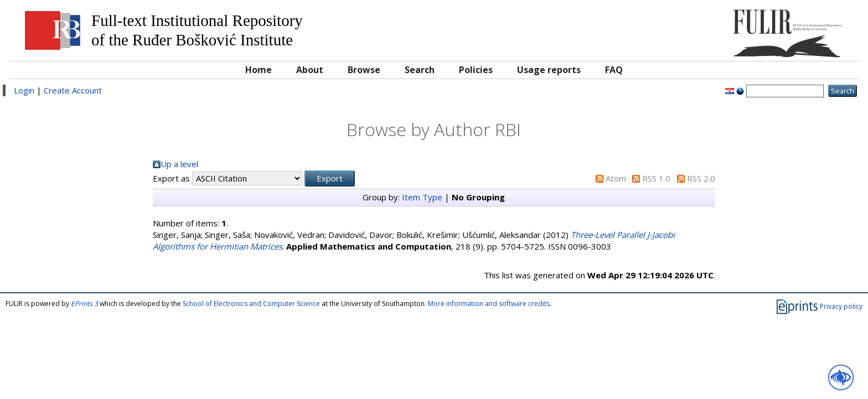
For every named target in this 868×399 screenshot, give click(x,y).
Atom (616, 178)
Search (420, 70)
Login (24, 90)
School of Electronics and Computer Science (251, 304)
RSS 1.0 (656, 178)
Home (259, 70)
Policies (476, 70)
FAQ (614, 70)
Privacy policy (841, 306)
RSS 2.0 (701, 178)
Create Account (73, 90)
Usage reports (549, 70)
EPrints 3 (84, 304)
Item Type (422, 197)
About (310, 70)
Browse (364, 70)
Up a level (179, 164)
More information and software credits (489, 304)
